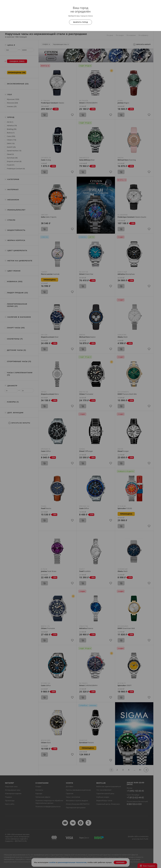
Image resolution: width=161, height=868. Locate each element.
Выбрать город (81, 22)
